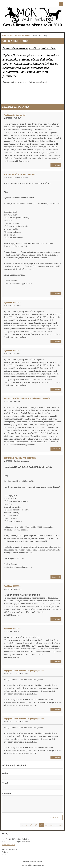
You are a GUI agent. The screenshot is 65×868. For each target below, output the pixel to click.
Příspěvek (7, 793)
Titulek (5, 783)
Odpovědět (56, 165)
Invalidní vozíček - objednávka (20, 36)
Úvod (4, 36)
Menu (61, 4)
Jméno (5, 773)
